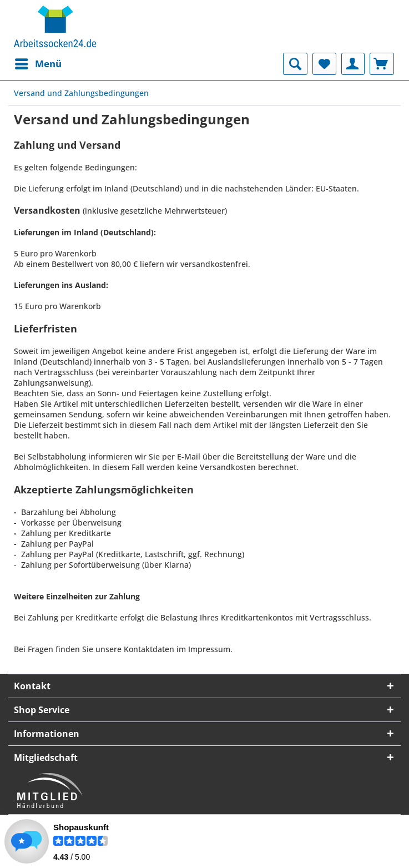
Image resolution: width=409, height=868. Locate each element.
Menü (38, 62)
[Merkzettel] (324, 64)
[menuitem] (38, 64)
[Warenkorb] (382, 64)
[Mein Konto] (353, 64)
